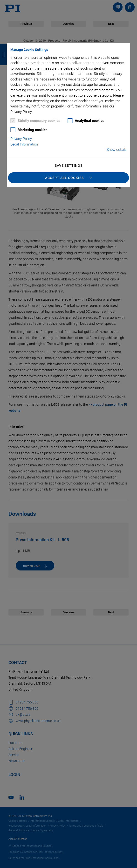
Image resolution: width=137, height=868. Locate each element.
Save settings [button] (69, 166)
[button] (68, 178)
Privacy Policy (21, 139)
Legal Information (24, 144)
